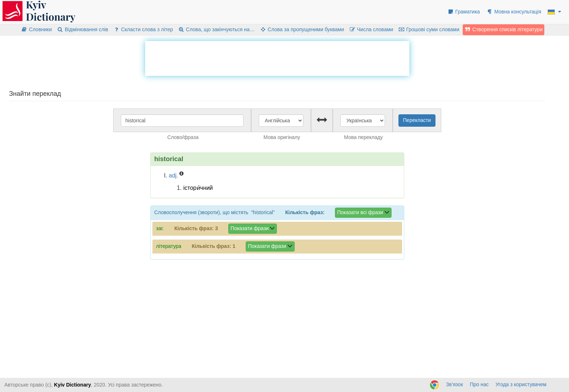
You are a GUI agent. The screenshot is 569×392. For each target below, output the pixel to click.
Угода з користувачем (521, 384)
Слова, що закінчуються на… (216, 29)
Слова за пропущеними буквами (302, 29)
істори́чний (198, 188)
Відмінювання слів (83, 29)
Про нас (479, 384)
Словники (36, 29)
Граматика (464, 12)
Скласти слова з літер (143, 29)
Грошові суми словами (429, 29)
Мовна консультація (514, 12)
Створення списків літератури (504, 29)
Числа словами (371, 29)
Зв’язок (455, 384)
